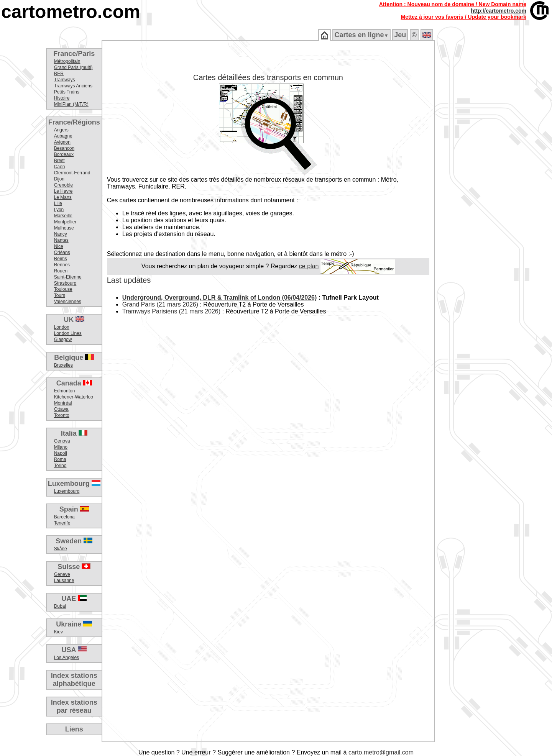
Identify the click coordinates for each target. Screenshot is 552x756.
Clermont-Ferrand (72, 173)
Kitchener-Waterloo (74, 397)
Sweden (74, 541)
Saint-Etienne (68, 277)
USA (74, 650)
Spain (74, 509)
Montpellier (65, 222)
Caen (60, 167)
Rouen (61, 271)
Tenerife (62, 523)
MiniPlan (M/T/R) (71, 104)
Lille (58, 203)
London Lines (68, 333)
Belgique (74, 358)
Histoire (62, 98)
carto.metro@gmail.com (381, 752)
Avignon (62, 142)
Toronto (62, 415)
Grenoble (63, 185)
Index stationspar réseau (74, 706)
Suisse (74, 567)
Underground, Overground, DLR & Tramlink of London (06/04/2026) (220, 298)
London (62, 327)
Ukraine (74, 624)
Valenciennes (68, 302)
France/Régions (74, 122)
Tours (60, 295)
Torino (60, 466)
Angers (61, 130)
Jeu (400, 35)
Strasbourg (65, 283)
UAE (74, 599)
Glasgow (63, 339)
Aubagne (63, 136)
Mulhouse (64, 228)
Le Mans (63, 197)
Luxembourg (74, 484)
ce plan (309, 266)
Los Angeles (67, 658)
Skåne (61, 549)
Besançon (64, 148)
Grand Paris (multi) (73, 67)
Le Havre (63, 191)
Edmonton (65, 391)
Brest (59, 161)
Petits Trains (67, 92)
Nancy (61, 234)
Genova (62, 441)
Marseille (63, 216)
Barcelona (64, 517)
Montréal (63, 403)
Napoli (61, 453)
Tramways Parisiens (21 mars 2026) (171, 311)
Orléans (62, 253)
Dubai (60, 606)
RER (59, 74)
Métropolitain (67, 61)
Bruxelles (63, 365)
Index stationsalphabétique (74, 680)
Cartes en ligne (361, 35)
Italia (74, 433)
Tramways (65, 80)
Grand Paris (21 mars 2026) (160, 304)
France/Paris (74, 54)
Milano (61, 447)
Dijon (59, 179)
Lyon (59, 210)
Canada (74, 383)
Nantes (61, 240)
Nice (59, 246)
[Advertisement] (493, 165)
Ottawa (61, 409)
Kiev (58, 632)
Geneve (62, 574)
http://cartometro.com (499, 11)
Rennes (62, 265)
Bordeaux (64, 154)
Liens (74, 729)
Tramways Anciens (73, 86)
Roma (60, 459)
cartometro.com (71, 12)
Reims (61, 259)
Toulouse (63, 289)
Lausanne (64, 581)
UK (74, 320)
